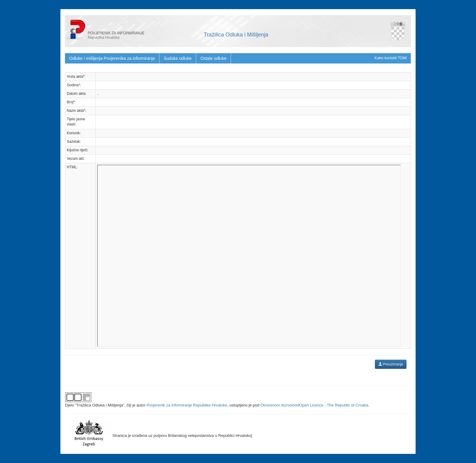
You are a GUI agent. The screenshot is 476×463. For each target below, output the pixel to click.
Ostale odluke (213, 58)
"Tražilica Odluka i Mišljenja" (100, 405)
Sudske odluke (178, 58)
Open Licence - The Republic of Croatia (334, 405)
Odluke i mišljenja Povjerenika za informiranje (112, 58)
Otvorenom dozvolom (279, 405)
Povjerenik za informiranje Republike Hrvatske (187, 405)
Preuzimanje (391, 364)
